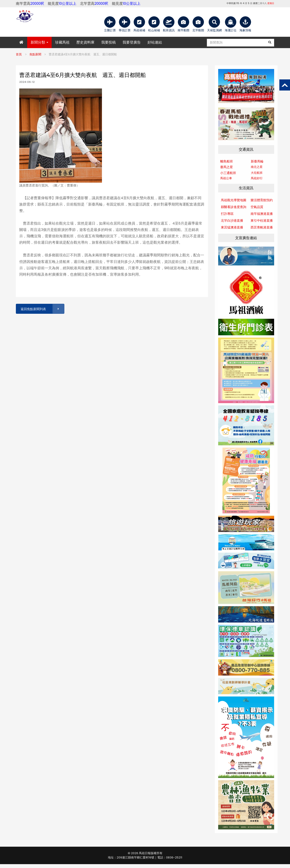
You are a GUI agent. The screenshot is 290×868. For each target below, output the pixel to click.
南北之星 (257, 167)
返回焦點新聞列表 (42, 309)
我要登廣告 (132, 42)
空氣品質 (257, 207)
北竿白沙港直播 (232, 221)
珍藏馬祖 (62, 42)
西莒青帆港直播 (262, 227)
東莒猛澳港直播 (232, 227)
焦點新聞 (35, 54)
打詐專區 (227, 214)
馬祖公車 (226, 178)
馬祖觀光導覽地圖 (234, 200)
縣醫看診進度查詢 (234, 207)
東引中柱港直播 (262, 221)
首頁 (19, 54)
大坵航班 (257, 173)
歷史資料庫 (85, 42)
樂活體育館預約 (262, 200)
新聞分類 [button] (39, 42)
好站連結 (155, 42)
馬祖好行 (257, 178)
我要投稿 (109, 42)
